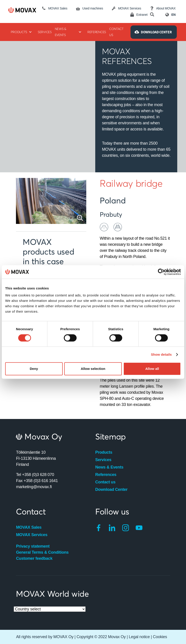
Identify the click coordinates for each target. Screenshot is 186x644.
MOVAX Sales (29, 527)
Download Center (111, 489)
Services (103, 460)
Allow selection (93, 369)
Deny (34, 369)
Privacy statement (33, 546)
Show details (161, 354)
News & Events (109, 467)
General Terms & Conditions (42, 552)
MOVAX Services (32, 535)
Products (104, 452)
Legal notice (139, 637)
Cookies (160, 637)
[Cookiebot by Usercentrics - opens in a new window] (161, 272)
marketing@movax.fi (34, 487)
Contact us (105, 482)
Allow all (152, 369)
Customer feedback (34, 558)
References (106, 475)
